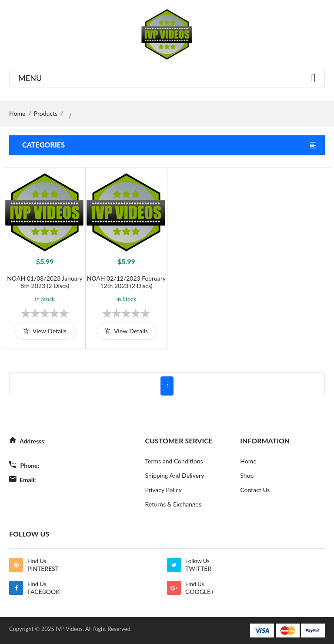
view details (45, 331)
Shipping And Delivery (175, 475)
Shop (247, 475)
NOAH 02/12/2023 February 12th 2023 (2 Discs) (126, 282)
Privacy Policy (164, 490)
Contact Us (255, 490)
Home (248, 461)
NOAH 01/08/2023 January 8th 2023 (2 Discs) (45, 282)
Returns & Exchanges (173, 504)
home (17, 113)
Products (46, 113)
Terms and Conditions (174, 461)
